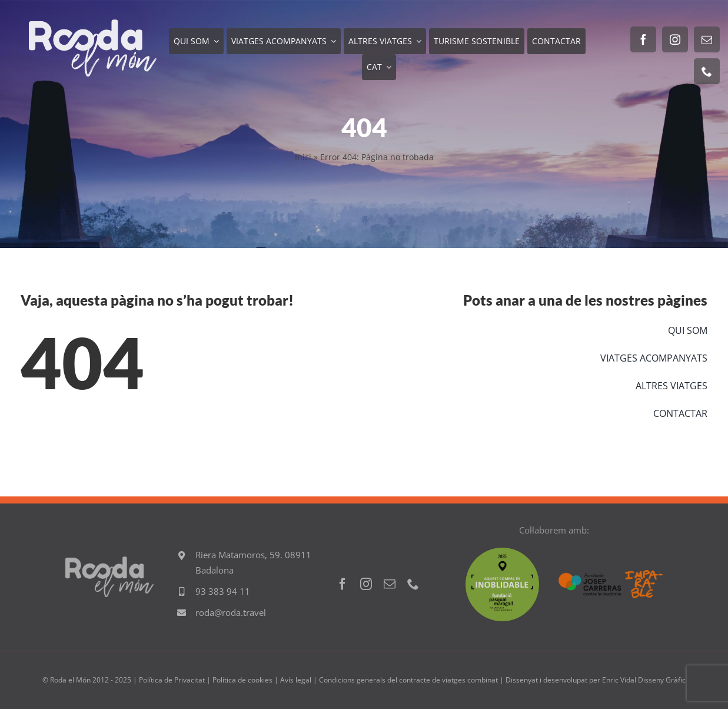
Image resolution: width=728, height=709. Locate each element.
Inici (303, 157)
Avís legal (296, 680)
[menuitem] (379, 67)
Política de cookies (242, 680)
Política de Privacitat (172, 680)
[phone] (707, 71)
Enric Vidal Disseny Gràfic (644, 680)
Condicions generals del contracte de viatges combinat (408, 680)
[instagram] (675, 39)
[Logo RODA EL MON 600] (92, 25)
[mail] (707, 39)
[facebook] (643, 39)
